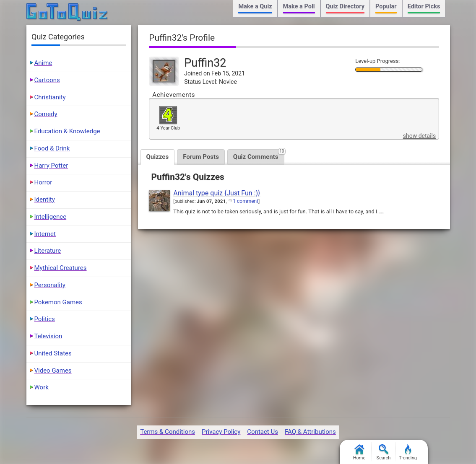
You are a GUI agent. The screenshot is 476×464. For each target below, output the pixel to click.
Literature (48, 251)
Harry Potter (51, 166)
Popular (386, 6)
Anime (43, 63)
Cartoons (47, 80)
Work (42, 387)
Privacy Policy (221, 432)
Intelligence (51, 217)
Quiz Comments (259, 155)
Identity (45, 200)
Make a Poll (299, 6)
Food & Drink (52, 148)
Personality (50, 285)
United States (53, 353)
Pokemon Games (58, 302)
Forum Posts (201, 157)
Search (384, 452)
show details (419, 136)
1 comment (246, 201)
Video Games (53, 371)
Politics (45, 319)
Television (48, 336)
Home (359, 452)
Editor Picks (424, 6)
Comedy (46, 114)
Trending (408, 452)
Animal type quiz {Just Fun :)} (217, 193)
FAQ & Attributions (310, 432)
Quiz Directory (345, 6)
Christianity (50, 97)
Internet (45, 234)
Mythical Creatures (61, 268)
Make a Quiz (255, 6)
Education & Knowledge (67, 131)
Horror (43, 182)
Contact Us (263, 432)
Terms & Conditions (168, 432)
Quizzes (158, 157)
